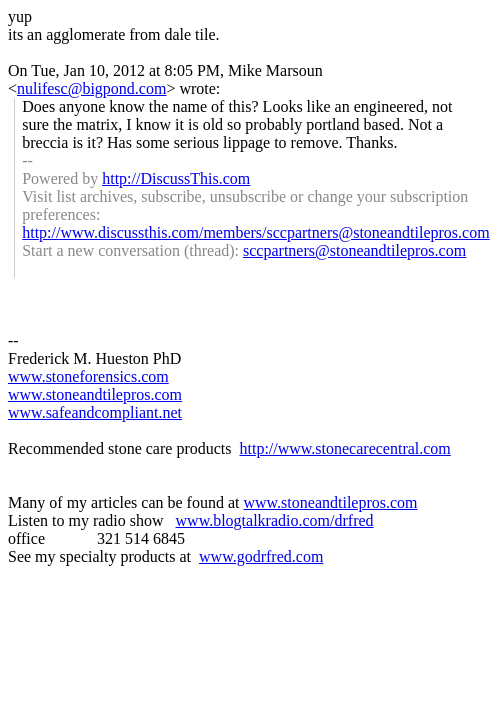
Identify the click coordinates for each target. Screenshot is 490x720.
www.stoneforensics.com (88, 376)
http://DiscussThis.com (176, 178)
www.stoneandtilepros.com (95, 394)
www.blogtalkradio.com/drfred (275, 520)
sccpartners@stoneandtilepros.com (354, 250)
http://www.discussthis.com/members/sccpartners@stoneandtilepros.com (255, 232)
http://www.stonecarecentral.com (344, 448)
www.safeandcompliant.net (95, 412)
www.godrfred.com (261, 556)
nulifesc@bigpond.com (91, 88)
